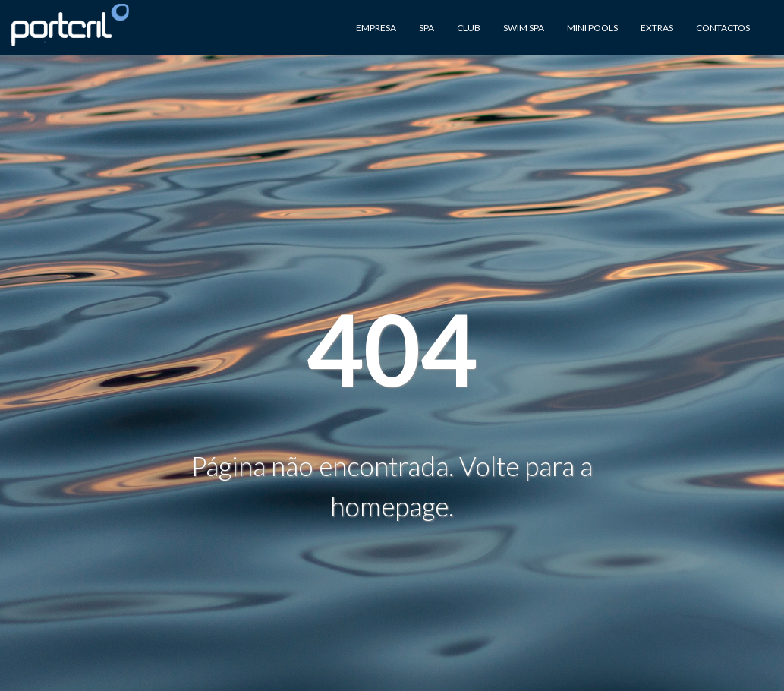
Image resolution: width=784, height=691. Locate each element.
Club (469, 28)
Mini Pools (592, 28)
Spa (427, 28)
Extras (657, 28)
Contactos (723, 28)
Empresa (376, 28)
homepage (389, 506)
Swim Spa (524, 28)
